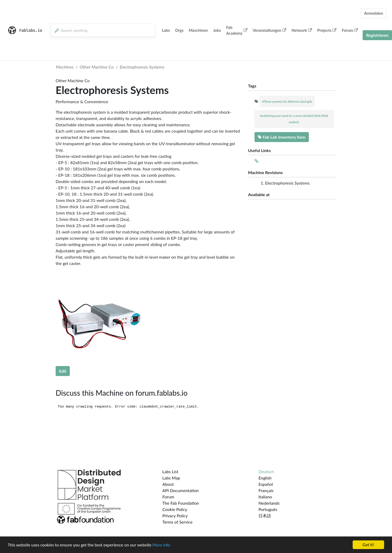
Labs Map (171, 478)
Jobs (217, 30)
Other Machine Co (97, 67)
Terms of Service (178, 522)
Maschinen (198, 30)
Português (268, 509)
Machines (65, 67)
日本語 (265, 516)
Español (266, 484)
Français (266, 490)
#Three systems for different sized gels (287, 101)
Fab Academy (237, 30)
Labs (166, 30)
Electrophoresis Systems (142, 67)
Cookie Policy (175, 509)
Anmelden (374, 13)
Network (302, 30)
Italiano (265, 497)
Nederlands (269, 503)
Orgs (179, 30)
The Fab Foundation (181, 503)
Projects (327, 30)
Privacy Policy (175, 516)
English (265, 478)
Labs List (170, 471)
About (168, 484)
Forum (350, 30)
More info (161, 545)
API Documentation (181, 490)
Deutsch (266, 471)
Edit (63, 371)
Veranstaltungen (269, 30)
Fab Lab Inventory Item (282, 137)
